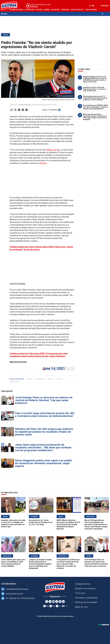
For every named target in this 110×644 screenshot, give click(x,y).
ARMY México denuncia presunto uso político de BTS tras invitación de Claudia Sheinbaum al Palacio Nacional (68, 524)
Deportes (55, 10)
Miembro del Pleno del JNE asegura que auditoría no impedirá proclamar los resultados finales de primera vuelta (44, 432)
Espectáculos (77, 10)
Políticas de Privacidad (86, 602)
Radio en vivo (81, 607)
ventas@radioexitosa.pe (17, 589)
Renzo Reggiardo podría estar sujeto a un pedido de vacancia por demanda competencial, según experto (44, 463)
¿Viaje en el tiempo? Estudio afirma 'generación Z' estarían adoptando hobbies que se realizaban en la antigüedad (40, 564)
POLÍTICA (59, 379)
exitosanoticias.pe (14, 594)
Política (39, 10)
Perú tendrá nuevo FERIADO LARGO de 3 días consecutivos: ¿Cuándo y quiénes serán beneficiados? (96, 107)
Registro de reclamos (85, 589)
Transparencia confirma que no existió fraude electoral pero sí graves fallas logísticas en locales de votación (68, 564)
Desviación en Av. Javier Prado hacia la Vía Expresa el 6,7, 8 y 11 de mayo (41, 522)
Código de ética (83, 584)
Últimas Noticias (16, 10)
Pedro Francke (40, 379)
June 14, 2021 (54, 368)
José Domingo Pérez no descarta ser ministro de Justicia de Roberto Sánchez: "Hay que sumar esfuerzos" (44, 400)
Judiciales (65, 10)
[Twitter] (50, 602)
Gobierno (30, 379)
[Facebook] (47, 602)
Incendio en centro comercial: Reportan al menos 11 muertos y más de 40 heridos (95, 89)
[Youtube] (53, 602)
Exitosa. (43, 163)
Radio (22, 18)
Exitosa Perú (91, 10)
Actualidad (29, 10)
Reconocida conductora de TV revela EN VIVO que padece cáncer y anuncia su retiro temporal (95, 98)
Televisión (14, 18)
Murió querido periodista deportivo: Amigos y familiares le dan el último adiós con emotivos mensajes (95, 117)
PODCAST (105, 6)
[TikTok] (63, 602)
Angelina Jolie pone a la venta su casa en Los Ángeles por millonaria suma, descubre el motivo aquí (13, 523)
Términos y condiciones (86, 598)
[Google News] (60, 602)
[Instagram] (57, 602)
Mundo (47, 10)
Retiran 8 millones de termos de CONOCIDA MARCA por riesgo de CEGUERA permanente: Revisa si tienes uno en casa (95, 79)
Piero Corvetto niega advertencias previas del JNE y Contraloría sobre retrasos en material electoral (45, 415)
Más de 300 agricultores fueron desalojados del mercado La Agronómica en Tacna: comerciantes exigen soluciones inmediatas (96, 524)
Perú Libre (50, 379)
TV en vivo (80, 593)
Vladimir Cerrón (53, 150)
